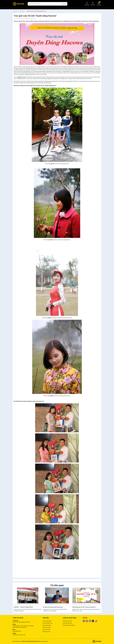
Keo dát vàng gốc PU (47, 625)
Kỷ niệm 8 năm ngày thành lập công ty (53, 607)
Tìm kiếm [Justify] (64, 4)
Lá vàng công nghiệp (47, 621)
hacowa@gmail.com (17, 631)
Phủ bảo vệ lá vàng (47, 627)
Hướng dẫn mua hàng (67, 621)
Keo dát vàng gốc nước (48, 623)
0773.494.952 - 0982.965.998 (19, 635)
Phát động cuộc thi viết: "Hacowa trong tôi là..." (85, 607)
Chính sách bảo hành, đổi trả (69, 625)
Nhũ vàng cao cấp (46, 632)
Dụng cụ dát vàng (46, 629)
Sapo (47, 641)
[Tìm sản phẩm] (48, 4)
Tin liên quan (57, 585)
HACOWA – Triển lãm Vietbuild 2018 (23, 607)
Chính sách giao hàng (67, 623)
